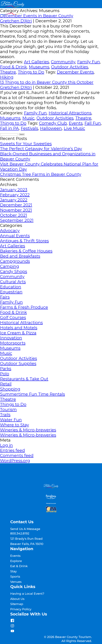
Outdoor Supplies (18, 363)
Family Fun (89, 62)
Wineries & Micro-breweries (28, 430)
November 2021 (16, 210)
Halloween (51, 128)
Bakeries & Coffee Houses (26, 251)
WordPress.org (15, 461)
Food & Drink (13, 67)
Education (11, 287)
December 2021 (16, 205)
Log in (6, 445)
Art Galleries (36, 62)
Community (63, 62)
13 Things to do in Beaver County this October (47, 82)
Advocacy (10, 231)
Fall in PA (9, 128)
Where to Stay (14, 425)
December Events (75, 72)
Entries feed (12, 450)
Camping (10, 266)
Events (76, 123)
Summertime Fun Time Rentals (32, 394)
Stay (13, 571)
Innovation (11, 338)
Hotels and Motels (19, 328)
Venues (16, 582)
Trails (5, 415)
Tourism (8, 409)
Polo (5, 374)
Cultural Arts (13, 282)
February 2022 (15, 195)
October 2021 (14, 215)
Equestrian (11, 292)
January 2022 (14, 200)
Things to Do (31, 72)
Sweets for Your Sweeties (26, 144)
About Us (17, 599)
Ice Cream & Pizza (18, 333)
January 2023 (14, 190)
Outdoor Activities (70, 67)
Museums (39, 67)
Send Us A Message (25, 529)
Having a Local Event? (27, 594)
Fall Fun (93, 123)
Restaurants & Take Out (24, 379)
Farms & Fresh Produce (24, 307)
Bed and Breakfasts (20, 256)
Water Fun (11, 420)
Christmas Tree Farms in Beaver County (41, 174)
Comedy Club (53, 123)
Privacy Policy (21, 609)
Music (28, 118)
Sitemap (17, 604)
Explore (16, 561)
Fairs (5, 297)
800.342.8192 (20, 533)
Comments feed (17, 455)
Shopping (10, 389)
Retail (6, 384)
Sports (15, 576)
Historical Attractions (70, 113)
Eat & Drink (19, 566)
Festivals (29, 128)
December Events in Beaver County (37, 16)
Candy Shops (14, 271)
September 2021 (17, 220)
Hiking (7, 77)
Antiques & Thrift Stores (24, 241)
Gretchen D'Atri (16, 21)
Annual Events (15, 236)
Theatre (8, 72)
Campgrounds (15, 261)
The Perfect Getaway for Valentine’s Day (41, 149)
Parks (6, 369)
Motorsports (13, 343)
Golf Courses (13, 317)
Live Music (74, 128)
